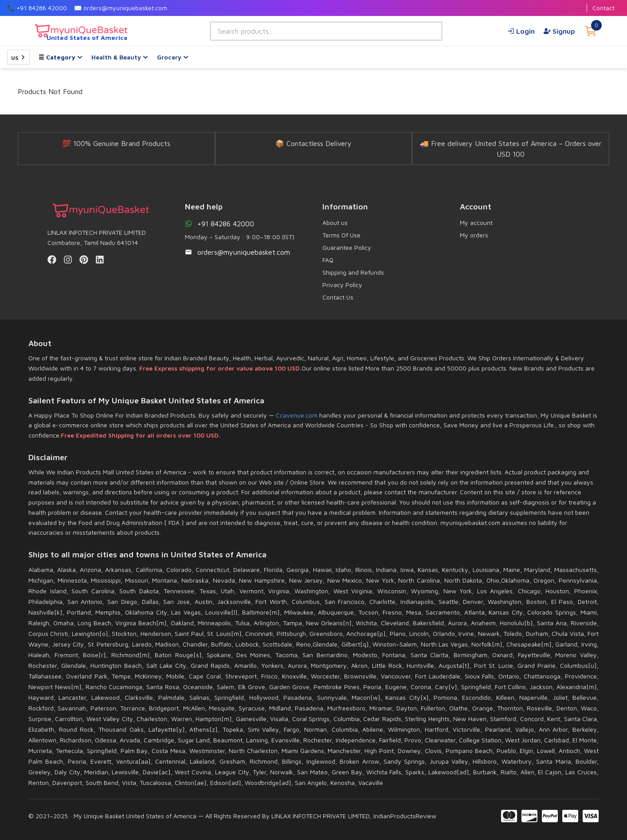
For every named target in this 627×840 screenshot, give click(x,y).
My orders (474, 235)
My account (476, 223)
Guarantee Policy (347, 247)
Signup (559, 31)
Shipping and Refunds (353, 272)
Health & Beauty (120, 57)
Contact (603, 8)
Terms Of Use (341, 235)
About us (335, 223)
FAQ (328, 260)
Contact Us (338, 297)
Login (521, 31)
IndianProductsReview (405, 816)
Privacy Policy (342, 285)
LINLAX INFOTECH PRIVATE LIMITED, (321, 816)
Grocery (173, 57)
